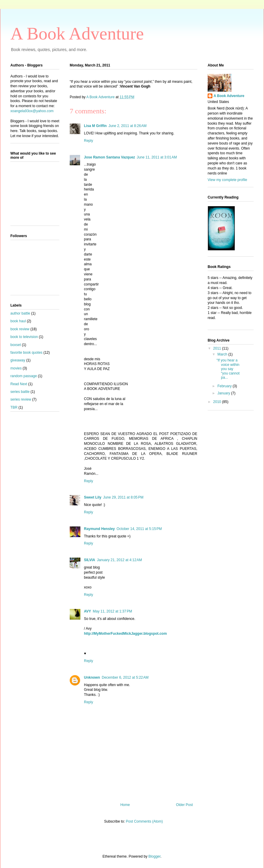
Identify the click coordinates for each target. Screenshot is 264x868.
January (224, 393)
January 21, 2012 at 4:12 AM (120, 560)
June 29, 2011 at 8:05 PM (123, 497)
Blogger (154, 856)
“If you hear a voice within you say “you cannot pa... (228, 369)
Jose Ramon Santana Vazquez (109, 157)
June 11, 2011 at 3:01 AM (157, 157)
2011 (218, 348)
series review (21, 399)
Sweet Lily (93, 497)
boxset (16, 345)
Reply (89, 141)
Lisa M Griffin (95, 126)
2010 (218, 402)
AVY (88, 611)
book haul (18, 321)
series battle (20, 392)
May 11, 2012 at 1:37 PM (112, 611)
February (225, 386)
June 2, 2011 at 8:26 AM (128, 126)
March (223, 354)
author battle (20, 313)
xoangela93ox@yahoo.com (32, 111)
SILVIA (90, 560)
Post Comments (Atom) (144, 821)
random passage (24, 376)
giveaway (18, 360)
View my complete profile (227, 180)
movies (16, 368)
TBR (14, 407)
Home (125, 805)
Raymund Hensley (99, 529)
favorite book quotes (26, 353)
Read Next (19, 384)
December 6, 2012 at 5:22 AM (125, 677)
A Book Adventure (77, 34)
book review (20, 329)
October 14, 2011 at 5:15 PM (139, 529)
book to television (24, 337)
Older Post (184, 805)
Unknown (92, 677)
